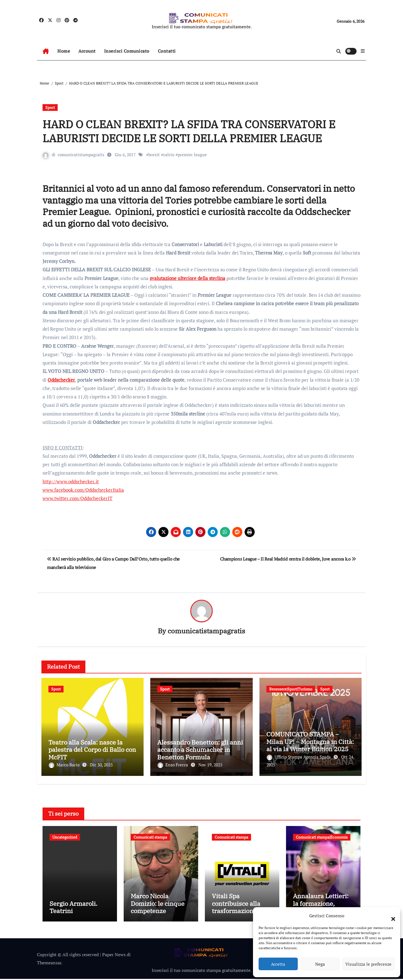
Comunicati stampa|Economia (322, 836)
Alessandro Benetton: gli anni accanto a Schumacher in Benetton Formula (200, 750)
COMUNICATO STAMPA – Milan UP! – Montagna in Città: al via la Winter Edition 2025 (310, 742)
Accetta (278, 964)
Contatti (167, 51)
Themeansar (49, 964)
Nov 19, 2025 (210, 765)
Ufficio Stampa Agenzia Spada (299, 757)
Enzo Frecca (173, 765)
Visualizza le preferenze (368, 964)
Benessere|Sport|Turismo (291, 689)
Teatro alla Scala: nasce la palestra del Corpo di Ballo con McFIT (92, 750)
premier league (192, 155)
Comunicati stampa (150, 836)
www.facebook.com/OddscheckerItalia (83, 490)
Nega (320, 964)
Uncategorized (65, 836)
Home (64, 51)
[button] (390, 916)
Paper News (114, 956)
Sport (50, 107)
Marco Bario (65, 765)
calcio (169, 155)
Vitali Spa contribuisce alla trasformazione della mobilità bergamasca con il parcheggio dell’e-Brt (242, 915)
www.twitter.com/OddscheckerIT (78, 498)
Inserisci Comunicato (127, 51)
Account (87, 51)
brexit (154, 155)
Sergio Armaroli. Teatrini (73, 908)
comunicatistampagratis (81, 155)
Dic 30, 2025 (101, 765)
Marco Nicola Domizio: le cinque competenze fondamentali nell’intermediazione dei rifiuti (159, 915)
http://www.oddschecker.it (71, 481)
